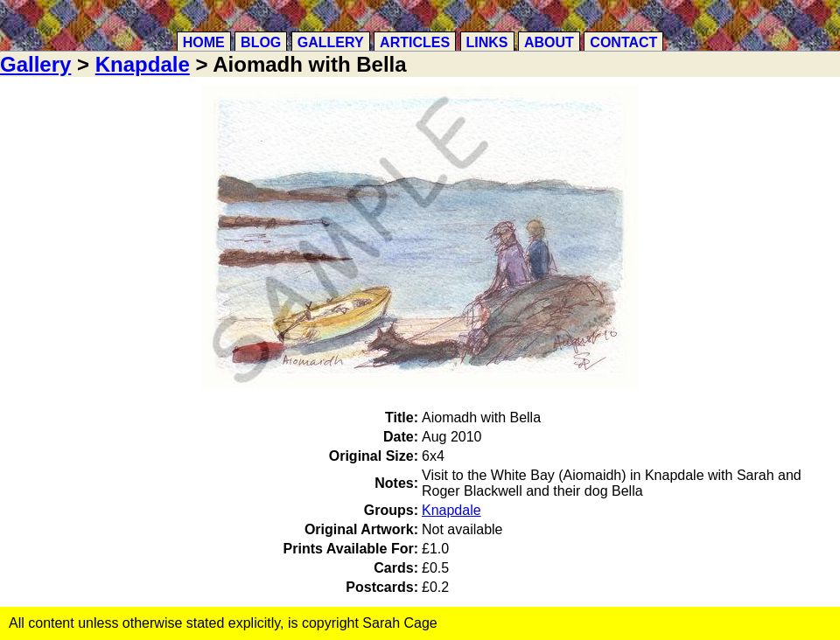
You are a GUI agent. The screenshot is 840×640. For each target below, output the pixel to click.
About (549, 42)
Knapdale (143, 64)
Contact (623, 42)
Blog (261, 42)
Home (204, 42)
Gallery (331, 42)
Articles (415, 42)
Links (487, 42)
